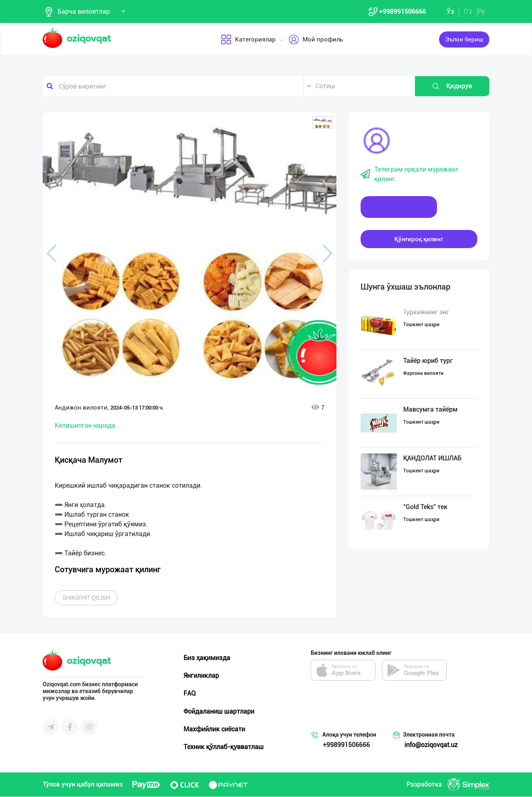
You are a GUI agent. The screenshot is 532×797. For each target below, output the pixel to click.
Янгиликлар (201, 676)
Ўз (451, 11)
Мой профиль (315, 40)
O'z (468, 11)
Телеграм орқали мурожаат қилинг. (409, 175)
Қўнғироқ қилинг (419, 239)
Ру (481, 11)
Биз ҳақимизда (207, 658)
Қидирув (452, 87)
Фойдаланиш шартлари (219, 711)
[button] (322, 123)
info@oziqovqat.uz (431, 745)
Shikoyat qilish (86, 598)
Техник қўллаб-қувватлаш (224, 747)
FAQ (190, 694)
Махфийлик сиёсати (214, 730)
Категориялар (248, 40)
